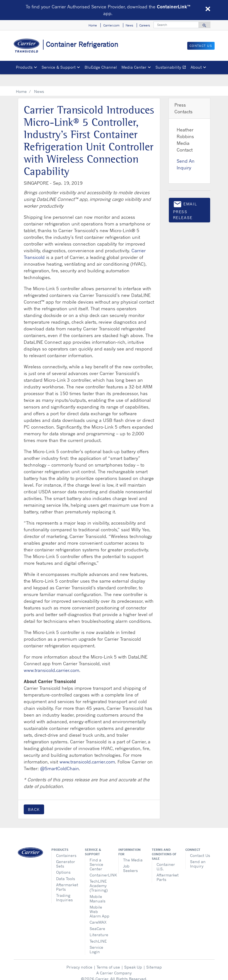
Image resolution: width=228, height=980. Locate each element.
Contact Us (200, 843)
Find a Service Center (96, 852)
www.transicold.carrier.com (51, 658)
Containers (66, 843)
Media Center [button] (134, 67)
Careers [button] (145, 25)
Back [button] (34, 797)
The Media (133, 848)
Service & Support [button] (59, 67)
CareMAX (98, 910)
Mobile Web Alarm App (99, 899)
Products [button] (24, 67)
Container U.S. (166, 855)
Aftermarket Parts (66, 875)
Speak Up (133, 955)
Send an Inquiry (198, 852)
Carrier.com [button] (111, 25)
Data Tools (66, 867)
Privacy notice (79, 955)
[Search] (176, 25)
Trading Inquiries (64, 886)
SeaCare (97, 917)
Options (63, 860)
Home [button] (93, 25)
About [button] (196, 67)
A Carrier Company (114, 961)
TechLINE (98, 929)
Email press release (185, 198)
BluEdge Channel (101, 67)
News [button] (129, 25)
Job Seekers (130, 856)
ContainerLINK (100, 863)
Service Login (96, 937)
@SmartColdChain (60, 756)
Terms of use (108, 955)
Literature (99, 923)
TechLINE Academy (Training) (99, 874)
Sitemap (154, 955)
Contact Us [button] (201, 46)
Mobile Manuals (98, 887)
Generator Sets (66, 852)
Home (21, 79)
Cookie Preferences (114, 973)
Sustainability (172, 68)
